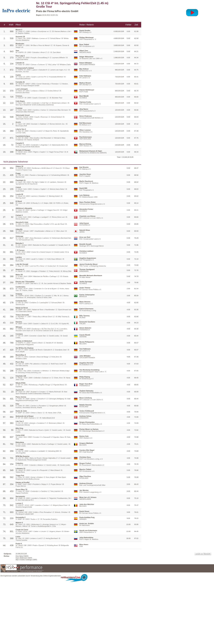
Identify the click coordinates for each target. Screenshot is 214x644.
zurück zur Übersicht (165, 623)
